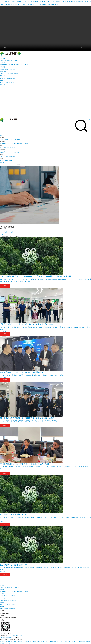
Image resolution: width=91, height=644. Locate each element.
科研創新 (2, 594)
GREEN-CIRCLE (9, 74)
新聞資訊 (5, 232)
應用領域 (26, 65)
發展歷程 (7, 60)
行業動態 (7, 78)
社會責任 (16, 74)
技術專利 (12, 69)
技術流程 (2, 69)
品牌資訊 (12, 78)
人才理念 (2, 82)
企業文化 (12, 60)
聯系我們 (2, 607)
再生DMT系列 (4, 65)
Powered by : (3, 637)
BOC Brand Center (10, 637)
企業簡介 (2, 60)
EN (90, 119)
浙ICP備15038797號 (18, 635)
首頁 (1, 232)
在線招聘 (7, 82)
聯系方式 (12, 82)
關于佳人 (2, 585)
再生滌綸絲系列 (19, 65)
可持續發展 (3, 598)
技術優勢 (7, 69)
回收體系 (2, 74)
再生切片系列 (11, 65)
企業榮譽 (17, 60)
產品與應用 (3, 589)
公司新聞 (2, 78)
